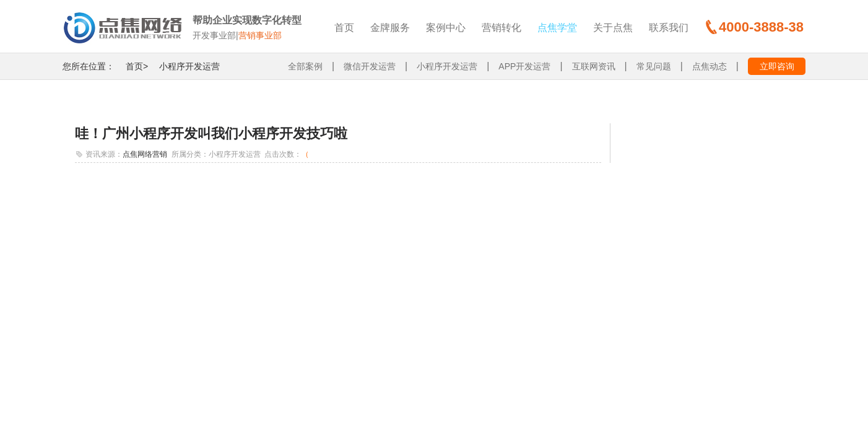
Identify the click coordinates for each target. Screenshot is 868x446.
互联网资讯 (594, 66)
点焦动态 (710, 66)
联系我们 (669, 28)
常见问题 (654, 66)
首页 (344, 28)
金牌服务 (390, 28)
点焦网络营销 (145, 154)
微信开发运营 (370, 66)
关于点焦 (613, 28)
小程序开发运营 (189, 66)
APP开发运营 (524, 66)
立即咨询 (777, 66)
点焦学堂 (557, 28)
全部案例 (305, 66)
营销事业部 (260, 35)
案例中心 (446, 28)
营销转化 (501, 28)
